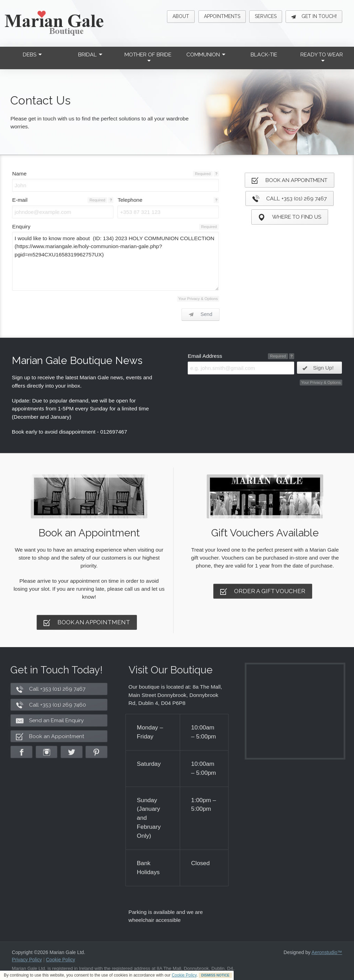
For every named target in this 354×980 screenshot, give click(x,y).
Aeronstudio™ (327, 952)
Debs (32, 55)
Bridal (90, 55)
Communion (206, 55)
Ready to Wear (322, 57)
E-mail (20, 200)
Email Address (205, 356)
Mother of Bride (148, 57)
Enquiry (21, 226)
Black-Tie (264, 55)
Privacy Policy (27, 960)
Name (19, 174)
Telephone (130, 200)
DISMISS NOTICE (215, 975)
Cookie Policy (184, 975)
